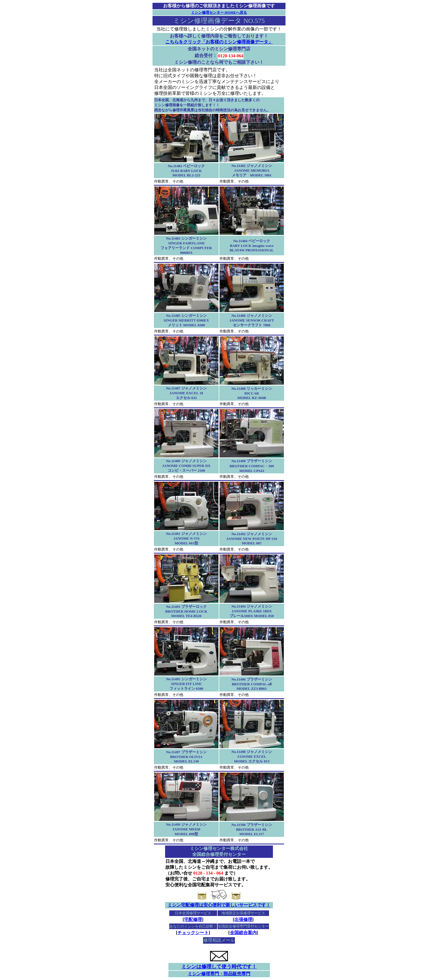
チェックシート (193, 933)
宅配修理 (193, 919)
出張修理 (243, 919)
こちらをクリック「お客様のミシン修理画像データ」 (219, 42)
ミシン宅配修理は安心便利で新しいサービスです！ (219, 905)
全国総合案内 (243, 933)
